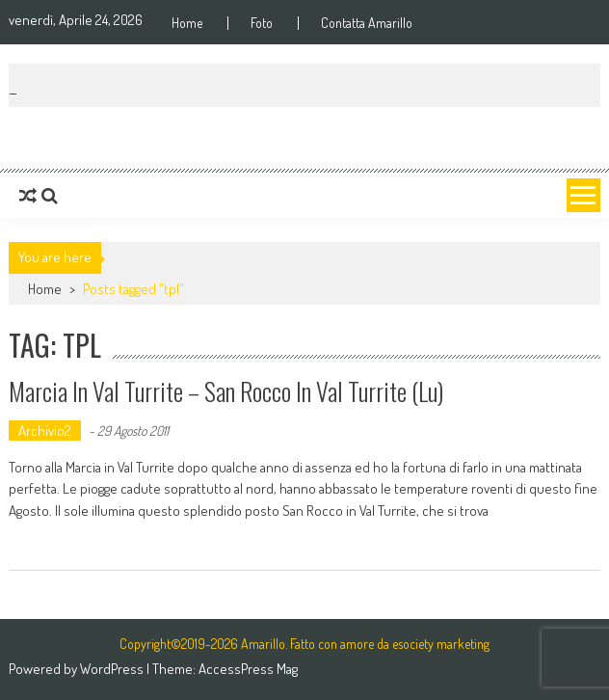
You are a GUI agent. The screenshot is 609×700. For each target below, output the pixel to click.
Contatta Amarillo (367, 23)
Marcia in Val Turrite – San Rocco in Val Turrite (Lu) (226, 391)
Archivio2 (45, 431)
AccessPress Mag (248, 669)
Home (187, 23)
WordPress (113, 669)
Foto (262, 23)
